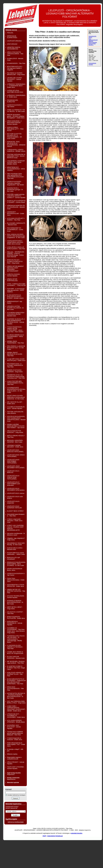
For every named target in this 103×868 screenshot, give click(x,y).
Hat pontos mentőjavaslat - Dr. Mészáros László (16, 534)
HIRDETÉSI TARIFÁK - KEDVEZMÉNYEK (14, 48)
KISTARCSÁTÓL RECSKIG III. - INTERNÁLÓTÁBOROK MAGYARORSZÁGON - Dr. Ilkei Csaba (16, 696)
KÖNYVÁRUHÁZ (12, 44)
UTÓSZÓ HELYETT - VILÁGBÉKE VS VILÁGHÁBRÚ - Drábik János (16, 716)
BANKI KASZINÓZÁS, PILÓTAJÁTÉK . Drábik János (16, 618)
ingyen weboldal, (93, 42)
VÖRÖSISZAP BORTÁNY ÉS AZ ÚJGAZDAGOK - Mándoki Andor (16, 207)
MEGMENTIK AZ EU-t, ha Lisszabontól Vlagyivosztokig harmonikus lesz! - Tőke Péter (16, 377)
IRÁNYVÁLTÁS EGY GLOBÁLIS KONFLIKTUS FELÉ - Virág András (15, 262)
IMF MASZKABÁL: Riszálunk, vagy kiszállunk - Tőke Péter (16, 662)
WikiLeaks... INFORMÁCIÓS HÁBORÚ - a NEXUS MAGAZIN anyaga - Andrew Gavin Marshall (16, 254)
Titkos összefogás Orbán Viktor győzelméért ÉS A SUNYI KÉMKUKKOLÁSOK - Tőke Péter (16, 176)
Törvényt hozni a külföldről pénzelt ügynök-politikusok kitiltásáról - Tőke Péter (15, 733)
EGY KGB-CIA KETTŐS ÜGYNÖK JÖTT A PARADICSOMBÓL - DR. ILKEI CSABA (15, 136)
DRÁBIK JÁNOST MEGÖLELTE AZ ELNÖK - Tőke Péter (15, 354)
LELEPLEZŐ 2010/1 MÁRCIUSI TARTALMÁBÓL (15, 451)
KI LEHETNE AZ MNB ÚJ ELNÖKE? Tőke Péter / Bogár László (16, 668)
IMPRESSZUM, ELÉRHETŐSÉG (12, 37)
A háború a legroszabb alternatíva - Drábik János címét (15, 521)
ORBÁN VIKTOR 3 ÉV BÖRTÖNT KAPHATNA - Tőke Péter (16, 591)
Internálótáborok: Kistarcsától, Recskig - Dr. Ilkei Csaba (16, 544)
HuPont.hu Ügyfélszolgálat (16, 822)
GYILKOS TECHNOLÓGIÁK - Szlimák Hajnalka (16, 597)
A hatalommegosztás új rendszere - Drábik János (15, 739)
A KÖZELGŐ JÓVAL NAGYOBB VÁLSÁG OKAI (15, 91)
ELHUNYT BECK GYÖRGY (15, 511)
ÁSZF (44, 836)
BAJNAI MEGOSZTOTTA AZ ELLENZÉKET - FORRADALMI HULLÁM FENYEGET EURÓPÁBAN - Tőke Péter (16, 681)
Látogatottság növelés (92, 64)
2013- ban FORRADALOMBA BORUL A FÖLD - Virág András (16, 702)
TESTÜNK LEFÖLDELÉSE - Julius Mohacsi (16, 412)
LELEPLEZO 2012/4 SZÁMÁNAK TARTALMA (14, 507)
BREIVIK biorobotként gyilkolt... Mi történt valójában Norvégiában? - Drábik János (16, 116)
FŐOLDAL (10, 33)
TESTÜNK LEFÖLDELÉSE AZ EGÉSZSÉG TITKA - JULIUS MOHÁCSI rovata (16, 156)
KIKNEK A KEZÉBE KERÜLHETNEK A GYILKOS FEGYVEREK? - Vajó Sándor (16, 426)
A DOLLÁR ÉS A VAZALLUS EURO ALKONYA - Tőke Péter (16, 248)
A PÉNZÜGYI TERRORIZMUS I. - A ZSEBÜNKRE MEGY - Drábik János (16, 86)
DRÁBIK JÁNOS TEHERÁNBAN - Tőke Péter (16, 342)
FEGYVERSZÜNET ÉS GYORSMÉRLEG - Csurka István (15, 230)
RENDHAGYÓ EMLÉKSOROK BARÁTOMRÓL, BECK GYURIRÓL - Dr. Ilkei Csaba (16, 564)
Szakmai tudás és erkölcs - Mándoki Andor (15, 549)
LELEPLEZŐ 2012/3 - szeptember (14, 502)
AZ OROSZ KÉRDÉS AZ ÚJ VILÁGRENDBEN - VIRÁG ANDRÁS (15, 337)
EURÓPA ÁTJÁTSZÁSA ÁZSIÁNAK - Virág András (15, 371)
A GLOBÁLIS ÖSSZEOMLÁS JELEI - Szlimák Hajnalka (16, 408)
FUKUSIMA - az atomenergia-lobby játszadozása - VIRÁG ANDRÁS (16, 290)
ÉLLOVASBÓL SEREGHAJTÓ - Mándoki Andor (16, 224)
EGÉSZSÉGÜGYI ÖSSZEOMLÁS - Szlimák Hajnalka (15, 623)
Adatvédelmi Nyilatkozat (55, 836)
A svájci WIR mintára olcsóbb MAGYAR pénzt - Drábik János (16, 360)
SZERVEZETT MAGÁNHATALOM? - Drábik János (16, 214)
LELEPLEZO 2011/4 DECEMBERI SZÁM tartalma (16, 489)
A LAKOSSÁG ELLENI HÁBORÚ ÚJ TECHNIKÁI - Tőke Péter (15, 647)
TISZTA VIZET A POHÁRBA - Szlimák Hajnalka (16, 768)
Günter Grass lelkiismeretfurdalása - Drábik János (16, 580)
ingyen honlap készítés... (92, 44)
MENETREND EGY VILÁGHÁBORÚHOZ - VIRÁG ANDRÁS (16, 169)
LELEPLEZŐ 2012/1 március (16, 493)
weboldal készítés (77, 833)
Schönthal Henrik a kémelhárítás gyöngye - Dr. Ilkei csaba (15, 190)
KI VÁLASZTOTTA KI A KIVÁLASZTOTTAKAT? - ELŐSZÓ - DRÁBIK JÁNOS (15, 297)
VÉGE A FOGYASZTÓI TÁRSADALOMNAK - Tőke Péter (15, 54)
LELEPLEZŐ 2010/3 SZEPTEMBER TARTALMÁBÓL (13, 461)
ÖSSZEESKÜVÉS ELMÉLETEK (13, 101)
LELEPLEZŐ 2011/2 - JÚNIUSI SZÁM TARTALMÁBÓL (14, 477)
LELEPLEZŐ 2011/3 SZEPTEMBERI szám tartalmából (14, 484)
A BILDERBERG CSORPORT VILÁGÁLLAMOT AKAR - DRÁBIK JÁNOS (16, 163)
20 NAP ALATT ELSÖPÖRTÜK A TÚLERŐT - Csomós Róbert (16, 202)
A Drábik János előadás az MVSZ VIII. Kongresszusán (15, 653)
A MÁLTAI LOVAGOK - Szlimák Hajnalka (14, 275)
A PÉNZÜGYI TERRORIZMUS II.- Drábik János (16, 96)
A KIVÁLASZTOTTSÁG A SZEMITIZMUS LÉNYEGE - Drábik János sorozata (15, 242)
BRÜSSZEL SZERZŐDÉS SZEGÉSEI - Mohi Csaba (15, 441)
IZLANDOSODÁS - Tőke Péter (16, 63)
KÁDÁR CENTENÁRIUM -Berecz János (15, 570)
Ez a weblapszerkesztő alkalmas (93, 40)
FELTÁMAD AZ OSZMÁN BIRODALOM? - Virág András (16, 74)
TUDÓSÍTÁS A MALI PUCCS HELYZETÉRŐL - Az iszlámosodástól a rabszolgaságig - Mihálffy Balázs (16, 639)
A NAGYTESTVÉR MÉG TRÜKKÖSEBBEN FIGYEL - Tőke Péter (16, 383)
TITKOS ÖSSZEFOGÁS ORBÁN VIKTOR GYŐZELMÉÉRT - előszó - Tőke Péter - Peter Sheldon (15, 329)
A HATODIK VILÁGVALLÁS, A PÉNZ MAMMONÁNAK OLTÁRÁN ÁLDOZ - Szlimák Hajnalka (16, 321)
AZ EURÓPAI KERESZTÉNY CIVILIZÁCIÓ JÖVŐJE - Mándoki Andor (16, 314)
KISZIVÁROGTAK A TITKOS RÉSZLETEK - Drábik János (16, 586)
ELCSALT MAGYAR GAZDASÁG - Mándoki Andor (16, 657)
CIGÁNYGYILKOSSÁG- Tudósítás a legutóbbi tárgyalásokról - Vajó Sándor (16, 183)
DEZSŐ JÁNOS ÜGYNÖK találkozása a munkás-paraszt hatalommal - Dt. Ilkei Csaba (16, 397)
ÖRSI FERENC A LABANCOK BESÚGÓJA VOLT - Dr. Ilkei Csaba (16, 348)
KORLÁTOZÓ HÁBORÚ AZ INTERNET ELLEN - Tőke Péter (15, 674)
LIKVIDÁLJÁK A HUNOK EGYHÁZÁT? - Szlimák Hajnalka (14, 79)
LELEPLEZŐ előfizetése (14, 41)
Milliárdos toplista (12, 754)
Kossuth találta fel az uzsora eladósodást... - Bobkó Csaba (16, 554)
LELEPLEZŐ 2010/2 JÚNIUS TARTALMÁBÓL (16, 456)
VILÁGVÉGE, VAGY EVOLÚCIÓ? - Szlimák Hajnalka (14, 727)
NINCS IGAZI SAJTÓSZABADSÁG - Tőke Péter (15, 689)
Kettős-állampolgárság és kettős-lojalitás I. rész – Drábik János (16, 744)
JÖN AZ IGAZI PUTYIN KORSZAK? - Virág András (15, 432)
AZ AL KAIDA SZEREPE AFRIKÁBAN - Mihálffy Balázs (16, 721)
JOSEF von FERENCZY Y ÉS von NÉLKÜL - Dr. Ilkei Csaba (16, 111)
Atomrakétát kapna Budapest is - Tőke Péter (16, 515)
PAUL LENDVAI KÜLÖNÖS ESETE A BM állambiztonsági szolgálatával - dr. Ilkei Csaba (16, 236)
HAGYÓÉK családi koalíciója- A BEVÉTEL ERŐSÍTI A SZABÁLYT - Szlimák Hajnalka (16, 196)
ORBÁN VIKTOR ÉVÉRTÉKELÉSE (12, 280)
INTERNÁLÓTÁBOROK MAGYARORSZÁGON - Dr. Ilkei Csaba (15, 602)
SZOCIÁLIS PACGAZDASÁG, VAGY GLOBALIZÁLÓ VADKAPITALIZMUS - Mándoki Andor (16, 419)
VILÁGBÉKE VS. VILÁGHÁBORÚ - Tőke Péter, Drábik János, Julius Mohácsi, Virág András (16, 630)
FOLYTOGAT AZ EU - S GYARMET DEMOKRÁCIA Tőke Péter (15, 365)
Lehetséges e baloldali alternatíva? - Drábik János (15, 446)
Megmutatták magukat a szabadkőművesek (14, 758)
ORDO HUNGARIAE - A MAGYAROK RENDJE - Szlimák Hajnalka (14, 123)
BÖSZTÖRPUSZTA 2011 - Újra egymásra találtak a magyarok (15, 68)
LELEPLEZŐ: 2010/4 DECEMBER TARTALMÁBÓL (16, 467)
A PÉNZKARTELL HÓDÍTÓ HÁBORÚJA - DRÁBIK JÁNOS (16, 151)
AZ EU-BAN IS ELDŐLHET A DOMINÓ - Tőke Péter (16, 219)
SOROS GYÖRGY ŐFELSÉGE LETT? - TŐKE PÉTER (15, 129)
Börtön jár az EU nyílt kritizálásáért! (13, 558)
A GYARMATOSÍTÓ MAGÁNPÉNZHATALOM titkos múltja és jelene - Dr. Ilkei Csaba (16, 390)
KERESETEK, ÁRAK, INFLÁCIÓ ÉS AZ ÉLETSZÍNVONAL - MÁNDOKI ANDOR (16, 144)
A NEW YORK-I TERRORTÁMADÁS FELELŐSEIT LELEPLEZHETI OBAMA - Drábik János (16, 709)
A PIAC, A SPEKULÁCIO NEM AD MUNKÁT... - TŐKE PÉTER (16, 285)
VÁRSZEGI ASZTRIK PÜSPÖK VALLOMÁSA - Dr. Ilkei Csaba (16, 308)
